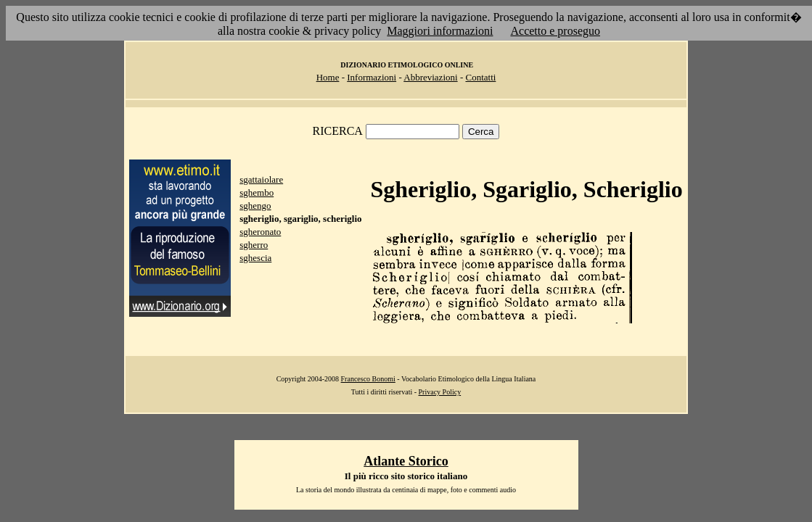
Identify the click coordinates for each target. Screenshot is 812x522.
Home (328, 77)
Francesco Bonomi (368, 379)
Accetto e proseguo (555, 31)
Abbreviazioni (430, 77)
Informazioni (372, 77)
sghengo (255, 206)
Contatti (480, 77)
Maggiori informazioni (440, 31)
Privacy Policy (440, 392)
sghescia (255, 258)
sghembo (257, 192)
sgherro (254, 245)
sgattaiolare (261, 179)
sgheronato (260, 232)
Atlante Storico (406, 461)
